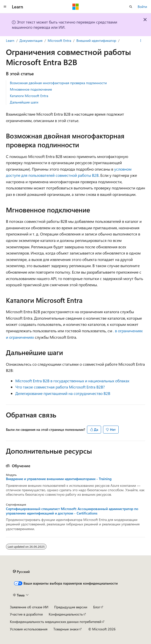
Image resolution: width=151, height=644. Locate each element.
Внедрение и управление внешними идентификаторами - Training (59, 479)
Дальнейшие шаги (24, 102)
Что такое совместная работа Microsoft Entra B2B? (60, 387)
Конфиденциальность (66, 614)
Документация (31, 40)
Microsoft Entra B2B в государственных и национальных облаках (72, 381)
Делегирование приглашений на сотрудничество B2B (63, 393)
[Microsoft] (76, 7)
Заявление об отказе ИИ (29, 607)
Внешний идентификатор (96, 40)
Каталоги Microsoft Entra (29, 96)
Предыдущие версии (71, 607)
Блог (97, 607)
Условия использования (29, 629)
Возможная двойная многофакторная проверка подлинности (58, 83)
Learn (10, 40)
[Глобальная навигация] (5, 7)
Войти (142, 7)
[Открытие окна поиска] (131, 7)
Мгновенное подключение (31, 89)
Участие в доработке (26, 614)
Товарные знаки (66, 629)
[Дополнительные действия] (141, 41)
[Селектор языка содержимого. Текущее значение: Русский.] (21, 571)
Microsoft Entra (59, 40)
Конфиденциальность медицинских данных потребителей (56, 622)
